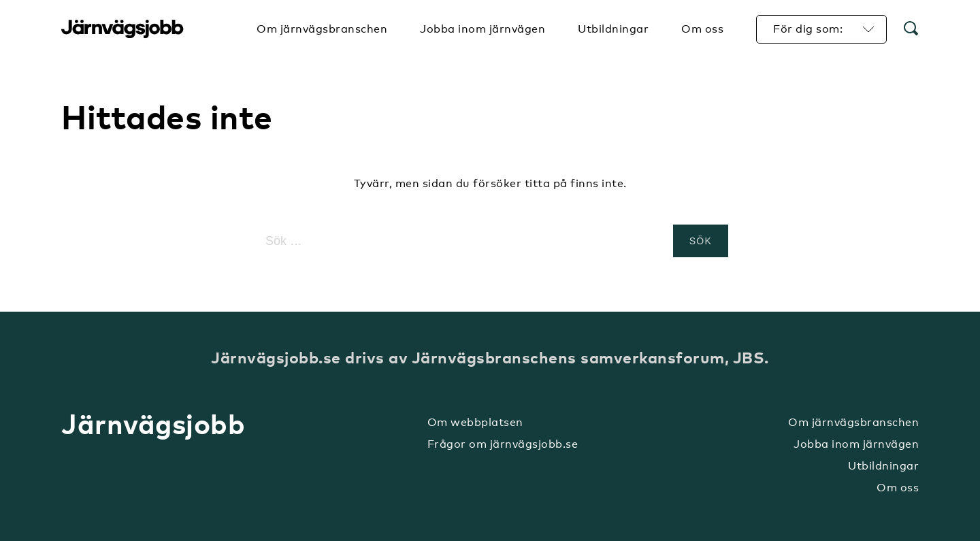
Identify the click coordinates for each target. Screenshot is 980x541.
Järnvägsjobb (122, 29)
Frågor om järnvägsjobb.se (503, 444)
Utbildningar (883, 466)
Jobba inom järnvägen (856, 444)
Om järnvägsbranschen (853, 422)
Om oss (898, 488)
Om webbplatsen (475, 422)
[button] (911, 30)
